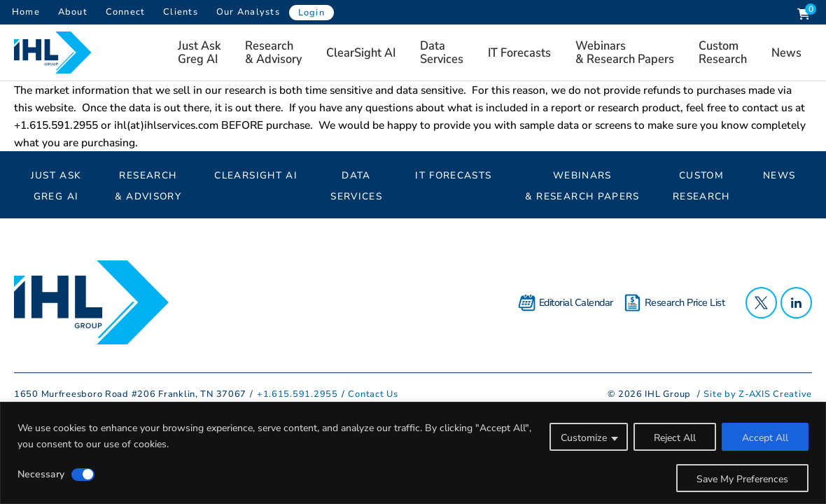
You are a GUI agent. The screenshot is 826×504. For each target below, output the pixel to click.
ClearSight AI (361, 52)
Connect (126, 12)
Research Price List (674, 303)
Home (26, 12)
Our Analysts (248, 12)
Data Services (442, 52)
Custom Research (723, 52)
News (786, 52)
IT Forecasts (519, 52)
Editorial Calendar (566, 303)
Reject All (675, 438)
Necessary (41, 474)
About (73, 12)
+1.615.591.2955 (297, 394)
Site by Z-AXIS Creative (758, 394)
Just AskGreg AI (199, 52)
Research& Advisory (273, 52)
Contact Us (373, 394)
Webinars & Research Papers (625, 52)
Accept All (765, 438)
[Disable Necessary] (83, 475)
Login (311, 13)
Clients (181, 12)
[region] (413, 453)
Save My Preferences (742, 479)
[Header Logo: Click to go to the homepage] (56, 52)
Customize (584, 438)
